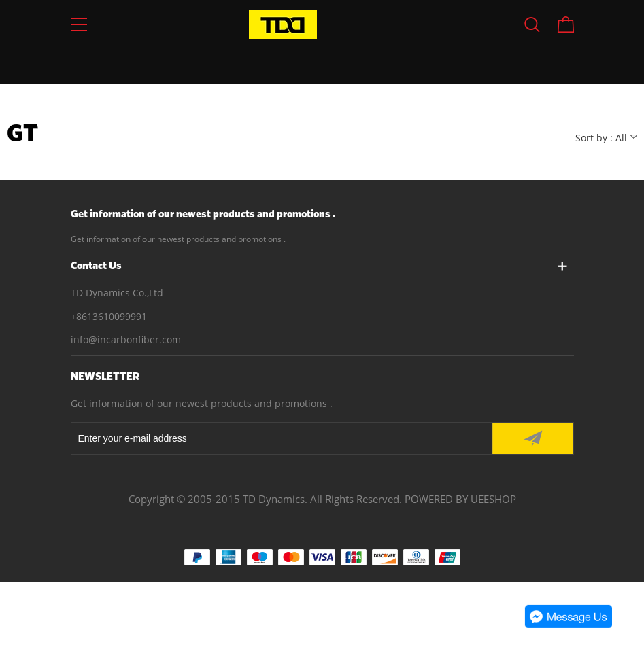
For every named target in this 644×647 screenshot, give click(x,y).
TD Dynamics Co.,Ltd (117, 293)
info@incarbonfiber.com (126, 339)
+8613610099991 (109, 316)
